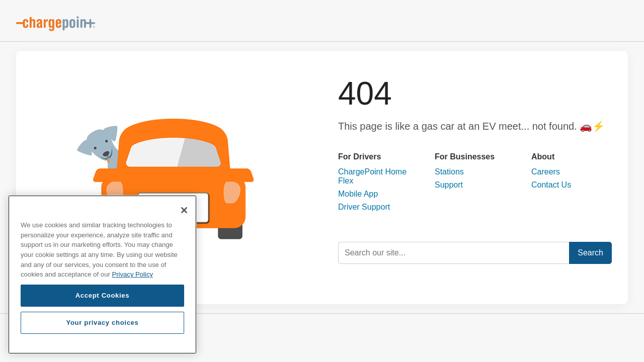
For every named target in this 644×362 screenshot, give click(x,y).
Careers (546, 172)
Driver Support (364, 207)
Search (590, 253)
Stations (449, 172)
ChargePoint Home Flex (372, 176)
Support (449, 185)
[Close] (184, 210)
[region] (102, 275)
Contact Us (551, 185)
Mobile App (358, 194)
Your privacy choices (102, 323)
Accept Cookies (103, 295)
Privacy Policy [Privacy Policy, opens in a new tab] (132, 274)
